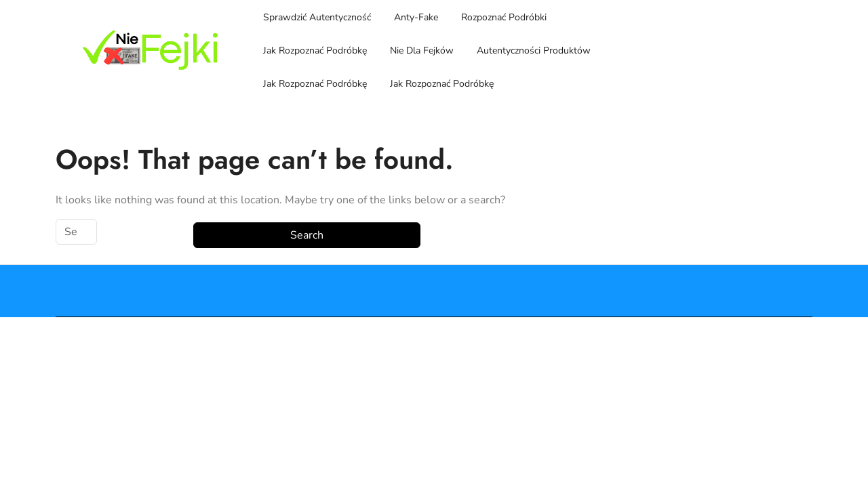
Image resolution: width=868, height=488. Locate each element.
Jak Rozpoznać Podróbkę (315, 50)
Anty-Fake (416, 17)
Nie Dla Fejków (422, 50)
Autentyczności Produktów (534, 50)
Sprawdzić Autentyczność (317, 17)
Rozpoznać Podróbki (504, 17)
